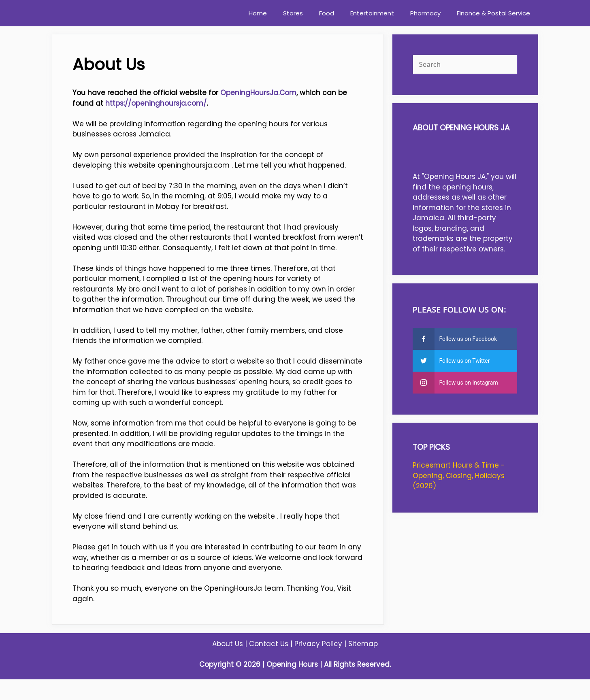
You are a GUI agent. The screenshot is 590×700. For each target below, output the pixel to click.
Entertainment (372, 13)
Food (327, 13)
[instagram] (465, 383)
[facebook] (465, 339)
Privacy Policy (318, 644)
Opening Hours (292, 664)
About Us (228, 644)
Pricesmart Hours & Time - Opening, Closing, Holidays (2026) (459, 476)
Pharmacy (425, 13)
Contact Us (269, 644)
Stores (293, 13)
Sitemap (363, 644)
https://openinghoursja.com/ (156, 103)
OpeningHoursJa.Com (258, 93)
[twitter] (465, 361)
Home (258, 13)
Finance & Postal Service (493, 13)
